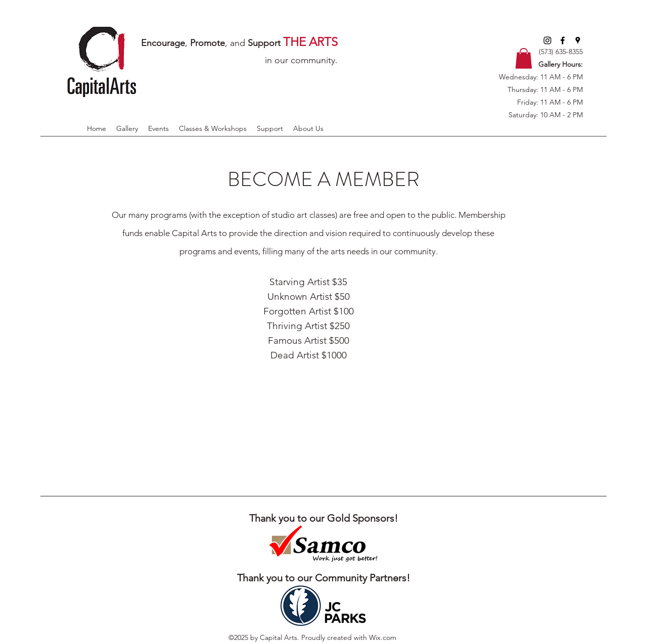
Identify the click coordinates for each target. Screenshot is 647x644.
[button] (524, 58)
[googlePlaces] (578, 40)
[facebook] (563, 40)
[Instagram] (547, 40)
